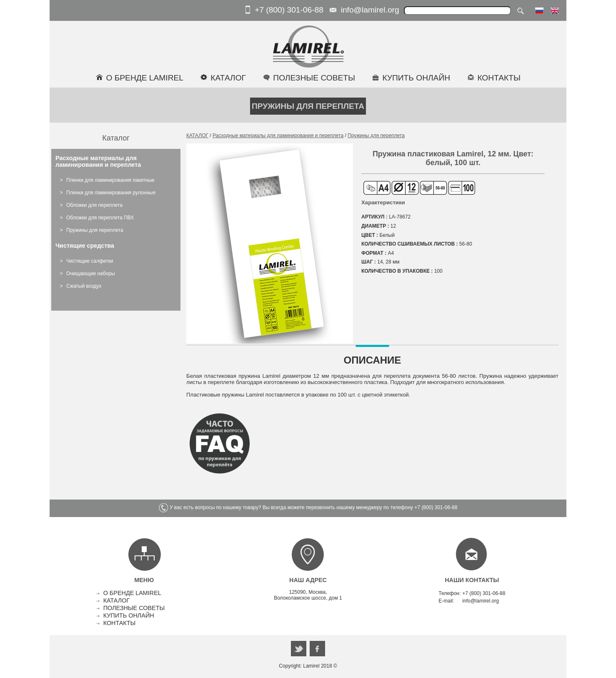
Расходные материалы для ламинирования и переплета (278, 136)
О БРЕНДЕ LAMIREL (132, 593)
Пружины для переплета (95, 230)
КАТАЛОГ (197, 136)
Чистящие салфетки (90, 261)
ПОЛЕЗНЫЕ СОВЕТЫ (134, 608)
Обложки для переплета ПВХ (100, 218)
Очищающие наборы (91, 274)
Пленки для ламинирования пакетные (110, 180)
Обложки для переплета (94, 205)
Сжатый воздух (84, 286)
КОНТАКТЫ (120, 623)
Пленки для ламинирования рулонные (111, 193)
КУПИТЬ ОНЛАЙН (129, 615)
